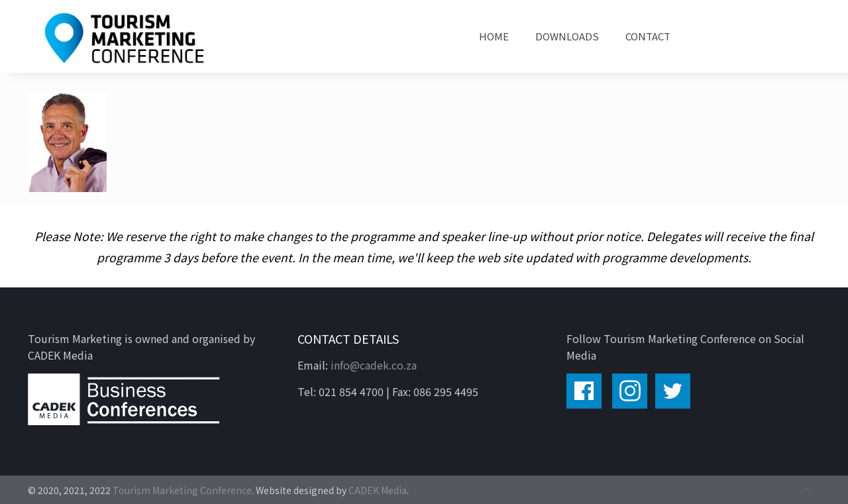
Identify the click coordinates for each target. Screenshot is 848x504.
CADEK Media (378, 490)
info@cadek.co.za (374, 365)
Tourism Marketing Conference (182, 490)
